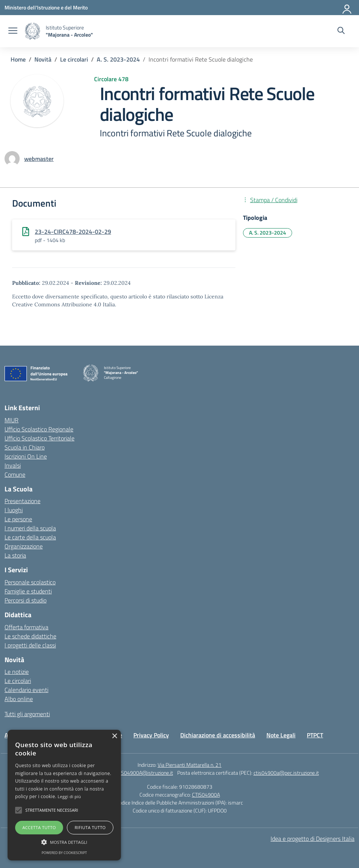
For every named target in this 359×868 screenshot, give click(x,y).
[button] (19, 810)
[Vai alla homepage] (32, 31)
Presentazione (22, 501)
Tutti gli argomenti (27, 714)
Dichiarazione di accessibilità (218, 735)
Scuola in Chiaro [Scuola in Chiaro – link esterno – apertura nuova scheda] (25, 447)
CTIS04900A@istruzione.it (144, 773)
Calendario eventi (26, 690)
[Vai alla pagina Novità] (43, 59)
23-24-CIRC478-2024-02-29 (73, 232)
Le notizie (17, 672)
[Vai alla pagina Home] (18, 59)
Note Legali (281, 735)
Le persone (18, 519)
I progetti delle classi (30, 645)
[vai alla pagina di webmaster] (39, 159)
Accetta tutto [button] (39, 827)
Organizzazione (24, 546)
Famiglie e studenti (28, 591)
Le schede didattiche (30, 636)
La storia (15, 555)
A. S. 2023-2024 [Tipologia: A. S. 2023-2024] (268, 232)
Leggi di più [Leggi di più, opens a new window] (70, 796)
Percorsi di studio (26, 600)
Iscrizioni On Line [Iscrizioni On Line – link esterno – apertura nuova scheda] (26, 456)
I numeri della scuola (30, 528)
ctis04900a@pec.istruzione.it (286, 773)
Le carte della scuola (30, 537)
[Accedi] (347, 8)
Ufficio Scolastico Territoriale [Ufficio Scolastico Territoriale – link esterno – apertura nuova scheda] (39, 438)
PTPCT (315, 735)
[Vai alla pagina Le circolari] (74, 59)
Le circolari (18, 681)
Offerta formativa (26, 627)
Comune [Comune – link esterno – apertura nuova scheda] (15, 474)
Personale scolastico (30, 582)
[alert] (64, 795)
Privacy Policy (151, 735)
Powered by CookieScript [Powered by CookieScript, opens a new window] (64, 853)
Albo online (19, 699)
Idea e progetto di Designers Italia (313, 839)
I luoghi (14, 510)
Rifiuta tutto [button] (90, 827)
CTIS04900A (206, 795)
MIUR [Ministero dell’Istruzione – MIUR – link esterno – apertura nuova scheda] (12, 420)
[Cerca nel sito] (341, 31)
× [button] (114, 736)
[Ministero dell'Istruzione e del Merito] (46, 7)
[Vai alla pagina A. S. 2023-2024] (118, 59)
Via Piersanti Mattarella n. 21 (190, 765)
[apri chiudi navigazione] (13, 31)
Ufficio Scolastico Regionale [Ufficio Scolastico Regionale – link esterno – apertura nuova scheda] (39, 429)
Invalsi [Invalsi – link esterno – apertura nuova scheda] (13, 465)
